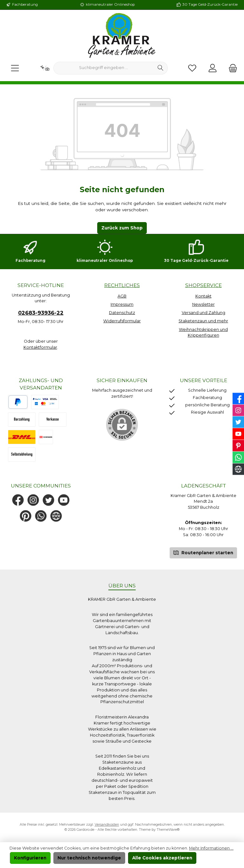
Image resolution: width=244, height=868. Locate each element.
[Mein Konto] (213, 68)
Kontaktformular (40, 347)
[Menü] (15, 68)
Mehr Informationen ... (211, 848)
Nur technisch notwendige (89, 858)
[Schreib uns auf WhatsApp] (41, 516)
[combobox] (104, 68)
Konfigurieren (30, 858)
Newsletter (203, 304)
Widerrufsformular (122, 321)
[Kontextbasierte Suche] (45, 68)
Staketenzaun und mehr (203, 321)
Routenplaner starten (203, 552)
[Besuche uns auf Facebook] (18, 500)
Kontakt (203, 296)
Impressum (122, 304)
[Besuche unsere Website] (56, 516)
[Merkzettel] (192, 68)
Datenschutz (122, 313)
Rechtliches (122, 285)
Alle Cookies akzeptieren (162, 858)
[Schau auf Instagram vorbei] (33, 500)
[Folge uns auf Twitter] (48, 500)
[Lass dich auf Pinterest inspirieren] (26, 516)
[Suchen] (161, 68)
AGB (122, 296)
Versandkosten (107, 825)
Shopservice (203, 285)
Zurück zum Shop (122, 228)
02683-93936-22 (41, 313)
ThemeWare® (168, 830)
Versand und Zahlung (203, 313)
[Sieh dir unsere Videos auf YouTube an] (64, 500)
